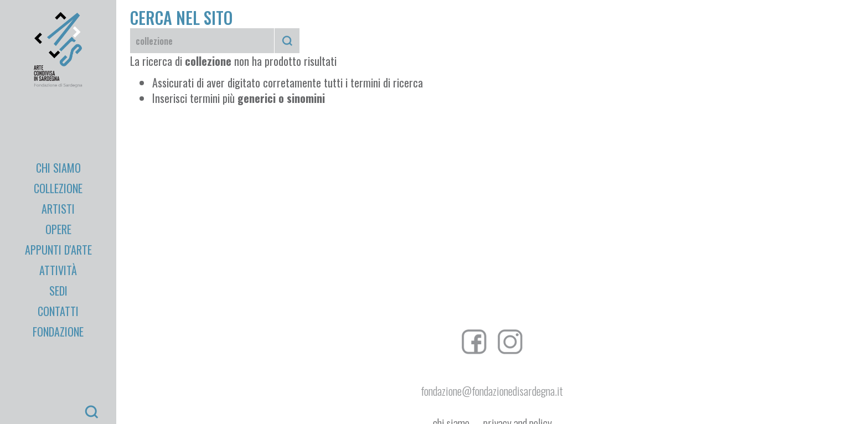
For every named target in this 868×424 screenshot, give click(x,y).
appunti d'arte (58, 250)
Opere (58, 229)
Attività (58, 270)
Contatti (58, 311)
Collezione (58, 188)
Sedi (58, 291)
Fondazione (58, 332)
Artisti (58, 209)
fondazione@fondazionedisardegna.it (492, 391)
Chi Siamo (58, 168)
